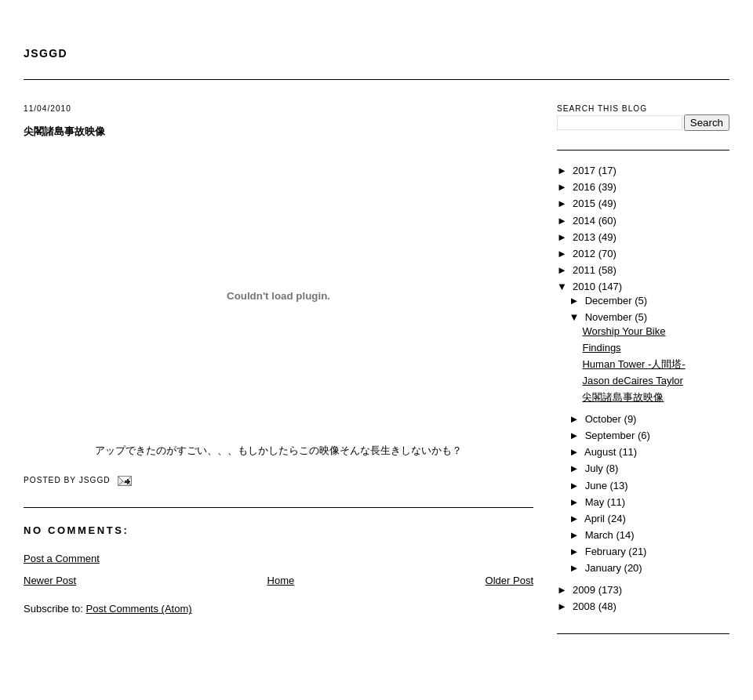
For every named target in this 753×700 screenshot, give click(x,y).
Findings (601, 348)
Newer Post (50, 580)
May (596, 502)
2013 (586, 237)
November (610, 317)
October (605, 419)
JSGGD (45, 53)
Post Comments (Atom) (139, 609)
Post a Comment (62, 559)
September (611, 435)
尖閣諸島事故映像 (64, 131)
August (602, 452)
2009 (586, 590)
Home (281, 580)
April (596, 519)
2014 (586, 221)
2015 (586, 203)
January (605, 568)
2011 (586, 270)
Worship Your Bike (624, 331)
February (607, 551)
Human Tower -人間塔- (633, 364)
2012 (586, 254)
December (610, 301)
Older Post (509, 580)
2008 (586, 606)
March (601, 535)
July (596, 468)
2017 (586, 170)
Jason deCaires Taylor (632, 381)
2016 (586, 187)
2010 (586, 287)
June (598, 486)
